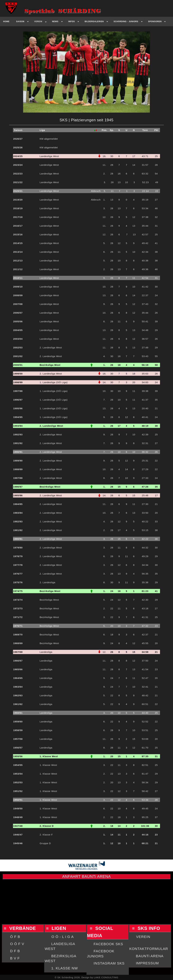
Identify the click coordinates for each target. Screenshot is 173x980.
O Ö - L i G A (63, 937)
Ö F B (15, 937)
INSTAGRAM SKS (109, 963)
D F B (15, 951)
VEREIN (143, 937)
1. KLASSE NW (65, 968)
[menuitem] (6, 22)
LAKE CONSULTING (106, 977)
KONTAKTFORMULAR (149, 949)
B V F (15, 958)
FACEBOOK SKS (108, 944)
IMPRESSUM (147, 963)
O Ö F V (17, 944)
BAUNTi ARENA (150, 956)
